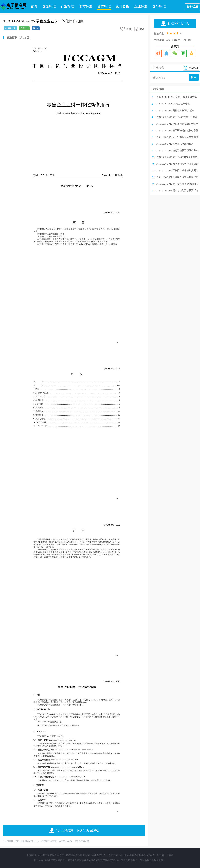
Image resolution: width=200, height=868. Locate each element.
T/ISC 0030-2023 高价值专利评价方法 (175, 110)
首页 (34, 6)
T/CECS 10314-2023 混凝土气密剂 (173, 104)
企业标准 (141, 6)
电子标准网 (13, 7)
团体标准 (104, 6)
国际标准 (159, 6)
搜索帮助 (193, 68)
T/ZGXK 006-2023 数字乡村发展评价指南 (177, 117)
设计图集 (122, 6)
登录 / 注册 (193, 7)
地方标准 (86, 6)
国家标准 (49, 6)
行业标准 (67, 6)
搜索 (194, 77)
